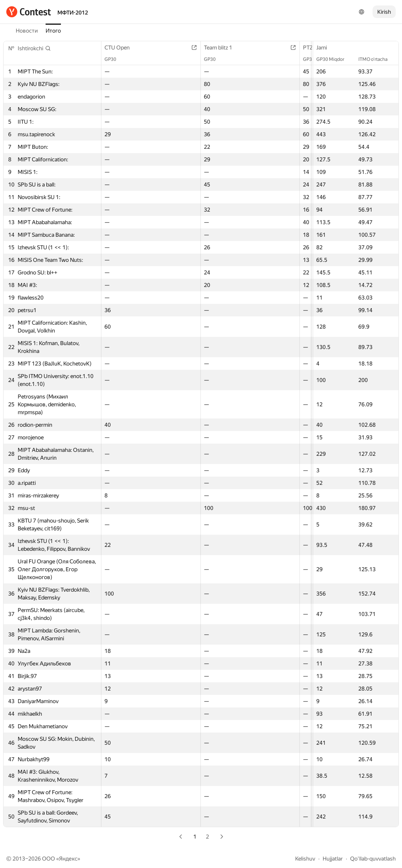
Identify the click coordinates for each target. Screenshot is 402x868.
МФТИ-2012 (73, 13)
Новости (27, 31)
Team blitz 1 (222, 48)
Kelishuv (305, 859)
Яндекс (68, 859)
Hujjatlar (333, 859)
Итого (53, 31)
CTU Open (121, 48)
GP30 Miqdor (334, 59)
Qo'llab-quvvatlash (373, 859)
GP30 (114, 59)
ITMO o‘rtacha (377, 59)
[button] (34, 48)
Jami (326, 48)
